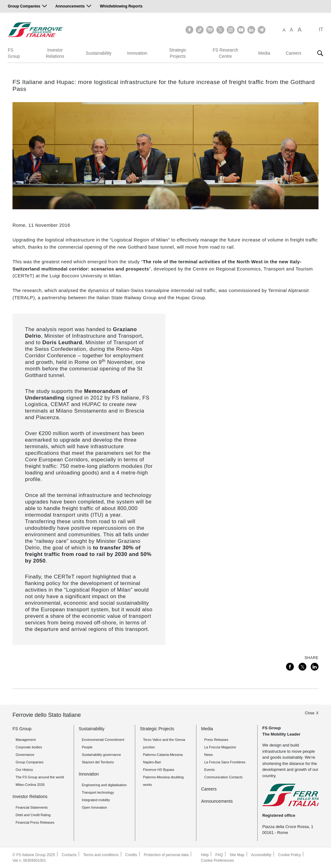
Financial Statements (32, 807)
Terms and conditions (101, 855)
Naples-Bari (152, 762)
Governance (25, 755)
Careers (294, 53)
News (209, 755)
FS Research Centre (225, 53)
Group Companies (24, 6)
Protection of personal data (166, 855)
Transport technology (98, 792)
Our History (24, 770)
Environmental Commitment (103, 740)
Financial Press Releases (35, 822)
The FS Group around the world (40, 777)
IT (321, 30)
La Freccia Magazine (220, 747)
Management (26, 740)
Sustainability (99, 53)
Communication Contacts (223, 777)
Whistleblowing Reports (121, 6)
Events (210, 770)
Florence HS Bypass (159, 770)
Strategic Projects (178, 53)
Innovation (137, 53)
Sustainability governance (101, 755)
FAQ (219, 855)
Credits (131, 855)
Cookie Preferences (217, 861)
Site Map (237, 855)
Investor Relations (55, 53)
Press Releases (216, 740)
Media (264, 53)
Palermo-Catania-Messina (163, 755)
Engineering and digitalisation (104, 785)
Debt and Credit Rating (33, 815)
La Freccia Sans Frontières (225, 762)
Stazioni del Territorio (98, 762)
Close (310, 713)
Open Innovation (94, 807)
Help (205, 855)
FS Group (14, 53)
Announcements (70, 6)
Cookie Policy (290, 855)
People (87, 747)
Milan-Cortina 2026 (30, 785)
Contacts (69, 855)
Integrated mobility (96, 800)
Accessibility (261, 855)
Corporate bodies (29, 747)
